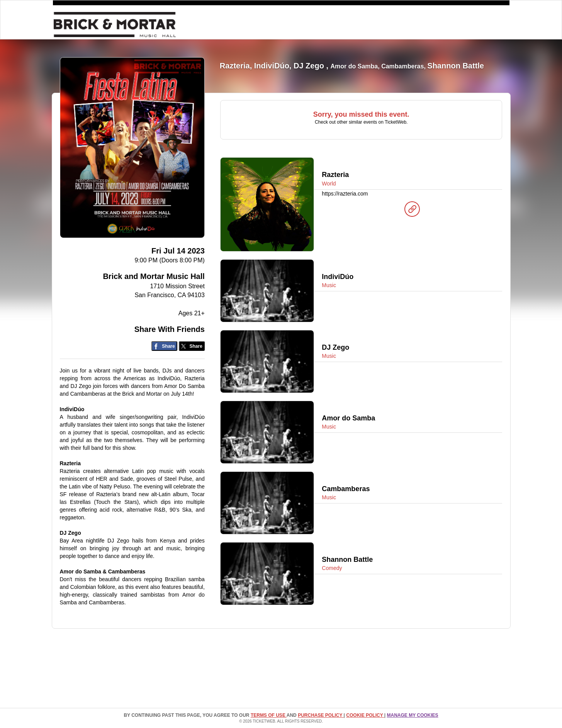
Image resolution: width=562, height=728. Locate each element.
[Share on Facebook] (164, 346)
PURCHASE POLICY (321, 715)
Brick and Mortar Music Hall (154, 276)
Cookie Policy (365, 715)
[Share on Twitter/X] (192, 346)
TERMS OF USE (269, 715)
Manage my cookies (412, 715)
